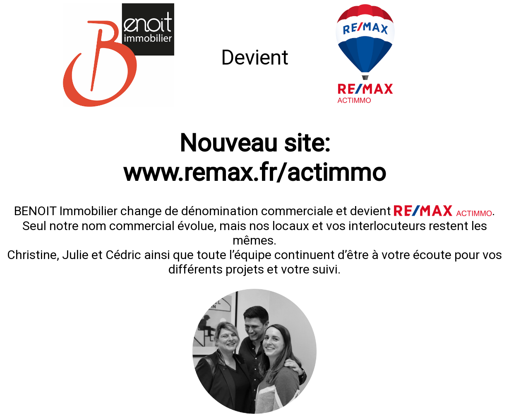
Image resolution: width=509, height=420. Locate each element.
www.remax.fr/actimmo (254, 172)
